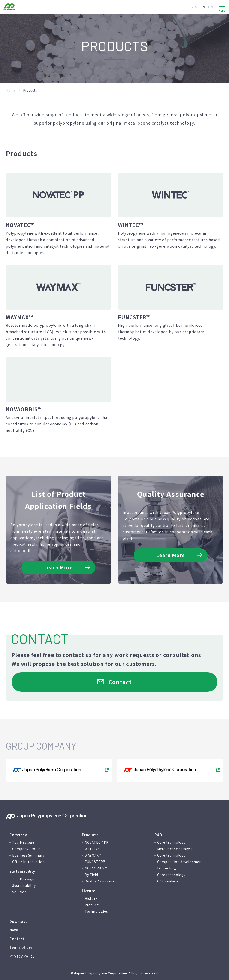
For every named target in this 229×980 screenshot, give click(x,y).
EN (203, 7)
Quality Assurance (100, 881)
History (91, 898)
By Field (91, 875)
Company (18, 835)
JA (195, 7)
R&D (158, 835)
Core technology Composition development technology (180, 862)
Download (19, 921)
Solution (20, 892)
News (14, 930)
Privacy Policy (22, 956)
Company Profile (27, 849)
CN (211, 7)
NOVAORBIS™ (96, 868)
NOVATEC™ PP (97, 842)
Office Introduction (28, 862)
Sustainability (22, 871)
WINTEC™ (93, 849)
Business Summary (28, 855)
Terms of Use (21, 947)
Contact (17, 939)
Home (11, 90)
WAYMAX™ (93, 855)
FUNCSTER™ (95, 862)
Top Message (23, 842)
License (89, 891)
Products (90, 835)
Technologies (96, 911)
